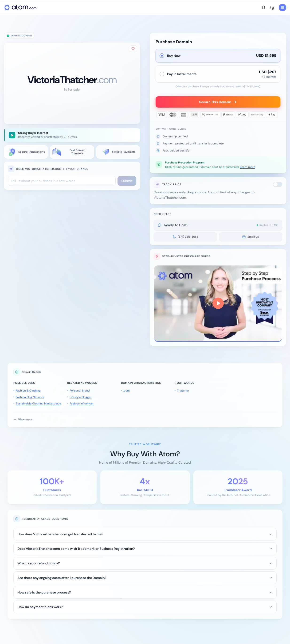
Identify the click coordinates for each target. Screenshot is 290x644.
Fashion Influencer (82, 403)
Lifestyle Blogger (81, 397)
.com (127, 391)
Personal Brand (80, 391)
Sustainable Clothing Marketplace (38, 403)
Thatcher (183, 391)
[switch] (278, 184)
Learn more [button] (248, 167)
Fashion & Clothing (28, 391)
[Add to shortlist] (133, 49)
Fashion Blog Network (30, 397)
